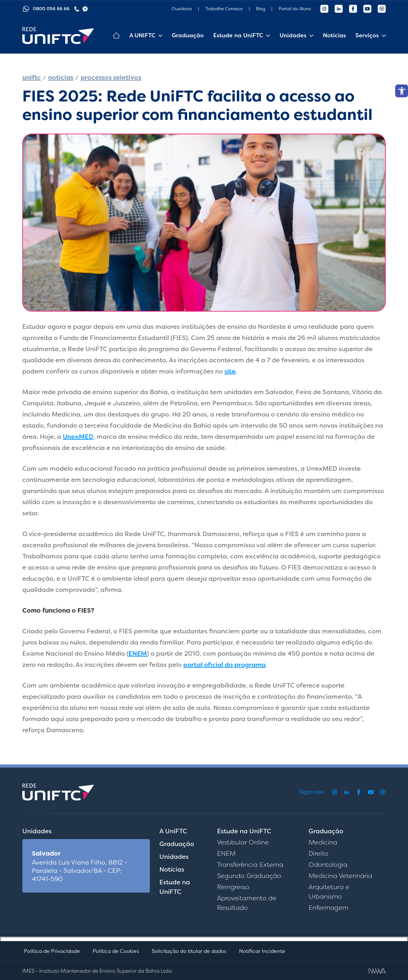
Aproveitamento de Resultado (247, 903)
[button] (402, 91)
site (230, 371)
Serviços (367, 35)
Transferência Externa (250, 865)
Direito (318, 853)
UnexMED (78, 437)
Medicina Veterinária (340, 876)
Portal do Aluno (295, 9)
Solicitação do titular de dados (189, 951)
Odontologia (328, 865)
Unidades (293, 35)
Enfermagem (328, 908)
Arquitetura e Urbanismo (329, 892)
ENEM (138, 653)
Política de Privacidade (52, 951)
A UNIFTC (142, 35)
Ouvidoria (182, 9)
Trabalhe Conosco (224, 9)
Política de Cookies (116, 951)
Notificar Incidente (262, 951)
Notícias (334, 35)
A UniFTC (173, 831)
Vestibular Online (243, 842)
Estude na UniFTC (238, 35)
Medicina (323, 842)
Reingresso (233, 887)
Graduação (188, 35)
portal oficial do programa (224, 665)
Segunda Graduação (249, 876)
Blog (261, 9)
